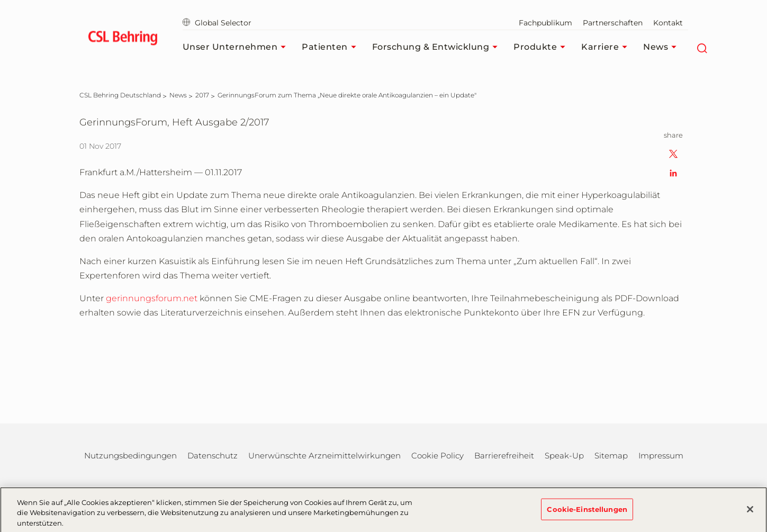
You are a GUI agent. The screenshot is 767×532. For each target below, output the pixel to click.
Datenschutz (213, 456)
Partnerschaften (613, 23)
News (662, 47)
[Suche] (702, 47)
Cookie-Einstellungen (587, 514)
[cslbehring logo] (123, 40)
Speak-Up (564, 456)
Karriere (607, 47)
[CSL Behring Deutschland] (120, 95)
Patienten (332, 47)
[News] (178, 95)
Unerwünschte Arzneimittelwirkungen (324, 456)
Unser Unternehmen (237, 47)
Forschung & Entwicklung (438, 47)
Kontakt (668, 23)
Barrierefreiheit (504, 456)
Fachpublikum (545, 23)
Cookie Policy (437, 456)
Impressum (661, 456)
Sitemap (611, 456)
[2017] (202, 95)
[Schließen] (750, 515)
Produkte (542, 47)
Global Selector (217, 23)
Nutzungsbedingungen (130, 456)
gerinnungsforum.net (152, 298)
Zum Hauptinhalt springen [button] (0, 0)
